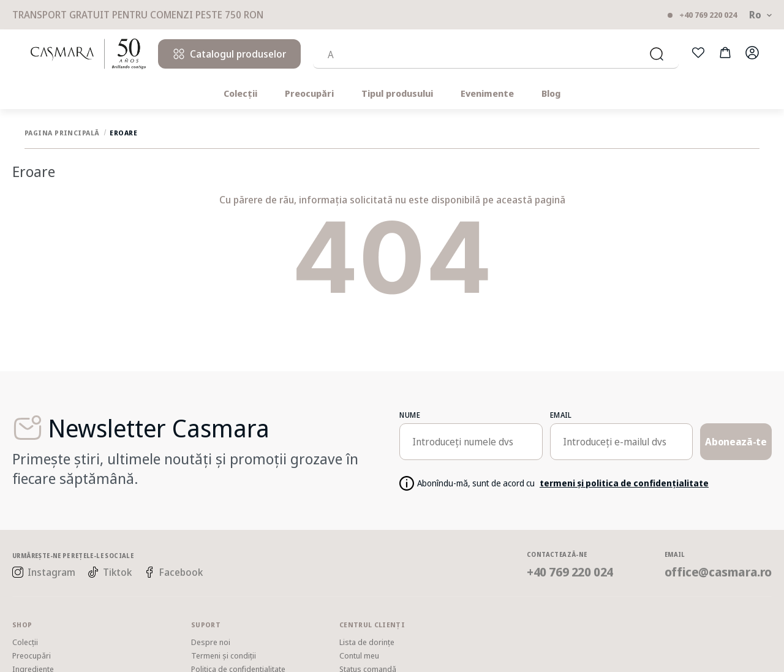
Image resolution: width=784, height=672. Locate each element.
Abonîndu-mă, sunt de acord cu (563, 484)
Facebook (173, 572)
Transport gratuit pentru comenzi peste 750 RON (138, 15)
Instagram (44, 572)
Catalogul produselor (229, 54)
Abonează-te (736, 442)
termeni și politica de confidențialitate (624, 483)
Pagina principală (62, 133)
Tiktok (110, 572)
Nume (410, 415)
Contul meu (359, 656)
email (561, 415)
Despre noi (211, 642)
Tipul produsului (397, 93)
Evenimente (487, 93)
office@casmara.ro (718, 572)
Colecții (240, 93)
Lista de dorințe (367, 642)
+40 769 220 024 (708, 15)
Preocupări (309, 93)
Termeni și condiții (224, 656)
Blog (551, 93)
